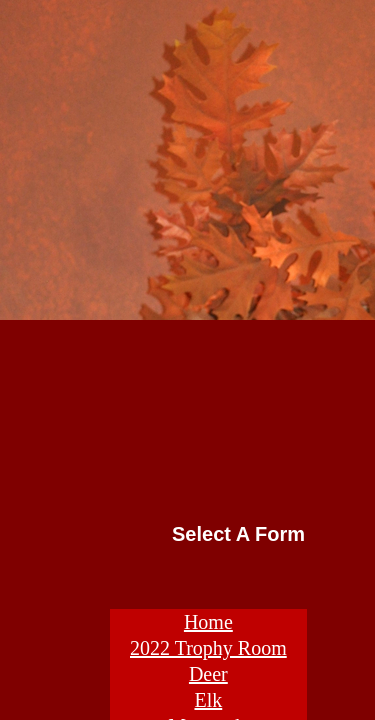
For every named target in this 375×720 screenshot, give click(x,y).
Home (208, 622)
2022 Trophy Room (208, 648)
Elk (208, 700)
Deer (208, 674)
